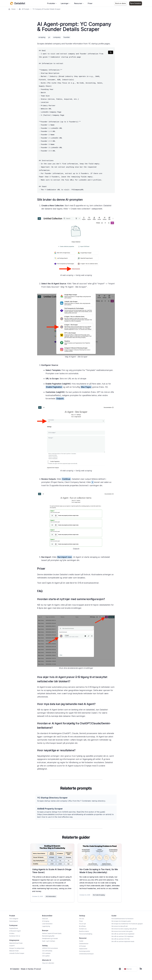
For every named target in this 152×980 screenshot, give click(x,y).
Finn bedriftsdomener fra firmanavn (122, 919)
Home (12, 9)
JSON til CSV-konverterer (50, 948)
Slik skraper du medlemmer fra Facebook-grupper (127, 924)
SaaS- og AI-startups (49, 941)
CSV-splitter (46, 956)
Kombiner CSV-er (15, 936)
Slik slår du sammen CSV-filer (121, 939)
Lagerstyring (46, 926)
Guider (81, 941)
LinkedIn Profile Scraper (17, 953)
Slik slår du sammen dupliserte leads (123, 941)
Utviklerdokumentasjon (86, 954)
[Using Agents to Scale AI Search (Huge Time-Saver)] (52, 855)
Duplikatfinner (14, 928)
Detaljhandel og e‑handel (50, 938)
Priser (90, 3)
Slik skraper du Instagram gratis (121, 921)
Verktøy (45, 946)
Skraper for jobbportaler (17, 948)
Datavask (45, 919)
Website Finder (14, 951)
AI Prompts (24, 9)
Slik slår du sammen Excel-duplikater (123, 934)
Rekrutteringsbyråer (48, 936)
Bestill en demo (84, 931)
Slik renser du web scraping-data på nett (124, 929)
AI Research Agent (15, 931)
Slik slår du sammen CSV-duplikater (122, 936)
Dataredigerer (14, 921)
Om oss (82, 919)
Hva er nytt (82, 924)
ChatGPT (12, 946)
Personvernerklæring (86, 934)
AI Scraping (46, 921)
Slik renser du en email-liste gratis (122, 931)
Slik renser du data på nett (120, 926)
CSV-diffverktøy (47, 951)
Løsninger (65, 3)
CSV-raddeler (46, 953)
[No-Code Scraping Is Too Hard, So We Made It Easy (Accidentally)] (100, 855)
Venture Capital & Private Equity (52, 933)
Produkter (52, 3)
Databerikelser (84, 944)
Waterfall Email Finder (16, 943)
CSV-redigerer (14, 919)
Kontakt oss (83, 929)
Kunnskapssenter (85, 951)
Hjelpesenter (83, 949)
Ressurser (79, 3)
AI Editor (12, 933)
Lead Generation (47, 924)
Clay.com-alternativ (48, 963)
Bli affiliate (82, 926)
